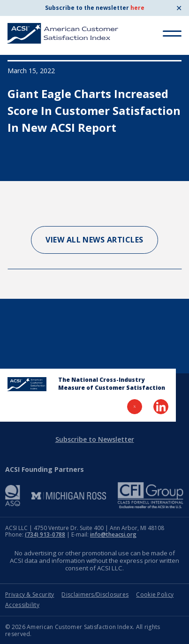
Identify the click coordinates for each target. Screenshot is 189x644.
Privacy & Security (30, 595)
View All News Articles (94, 240)
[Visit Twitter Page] (135, 407)
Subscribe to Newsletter (95, 439)
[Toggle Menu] (172, 34)
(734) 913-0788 (45, 534)
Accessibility (22, 605)
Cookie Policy (155, 595)
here (137, 8)
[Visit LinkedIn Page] (161, 407)
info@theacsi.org (113, 534)
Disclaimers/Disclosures (95, 595)
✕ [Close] (179, 8)
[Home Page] (27, 384)
